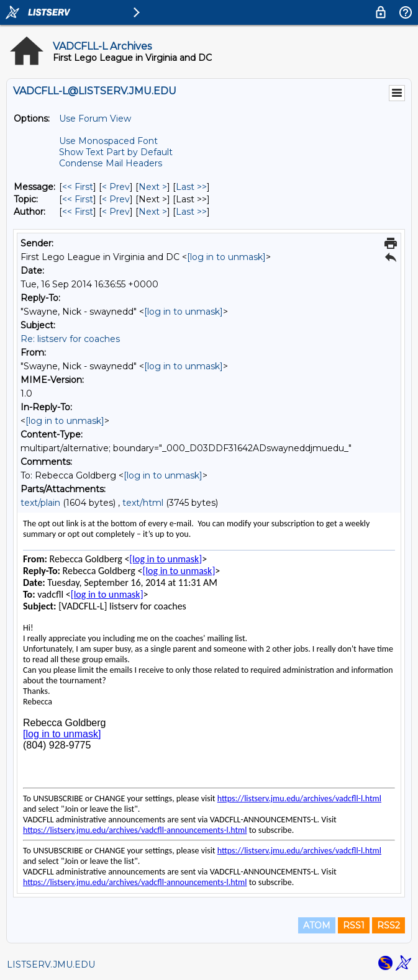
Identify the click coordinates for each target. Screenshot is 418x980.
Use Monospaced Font (108, 141)
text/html (143, 503)
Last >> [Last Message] (191, 187)
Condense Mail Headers (111, 163)
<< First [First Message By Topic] (78, 199)
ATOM (317, 925)
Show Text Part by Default (116, 152)
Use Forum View (95, 119)
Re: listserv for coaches (70, 339)
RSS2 (388, 925)
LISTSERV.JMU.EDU (51, 964)
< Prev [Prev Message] (116, 187)
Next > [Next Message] (153, 187)
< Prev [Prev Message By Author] (116, 212)
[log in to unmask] (226, 257)
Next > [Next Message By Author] (153, 212)
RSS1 (354, 925)
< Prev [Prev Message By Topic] (116, 199)
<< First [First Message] (78, 187)
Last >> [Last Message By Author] (191, 212)
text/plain (40, 503)
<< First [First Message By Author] (78, 212)
